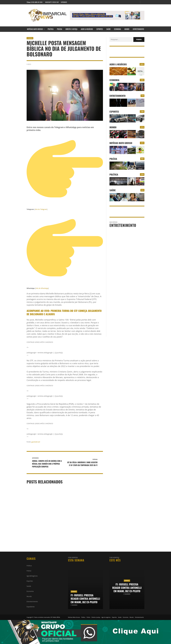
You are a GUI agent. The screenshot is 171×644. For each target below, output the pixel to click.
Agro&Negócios (32, 576)
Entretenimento (118, 96)
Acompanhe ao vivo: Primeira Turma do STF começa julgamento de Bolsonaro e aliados (64, 312)
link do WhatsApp (42, 288)
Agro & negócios (118, 64)
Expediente (31, 607)
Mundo (113, 127)
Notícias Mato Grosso (121, 143)
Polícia (113, 159)
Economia (30, 38)
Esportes (114, 112)
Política (114, 174)
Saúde (113, 190)
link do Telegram (41, 209)
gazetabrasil (36, 442)
